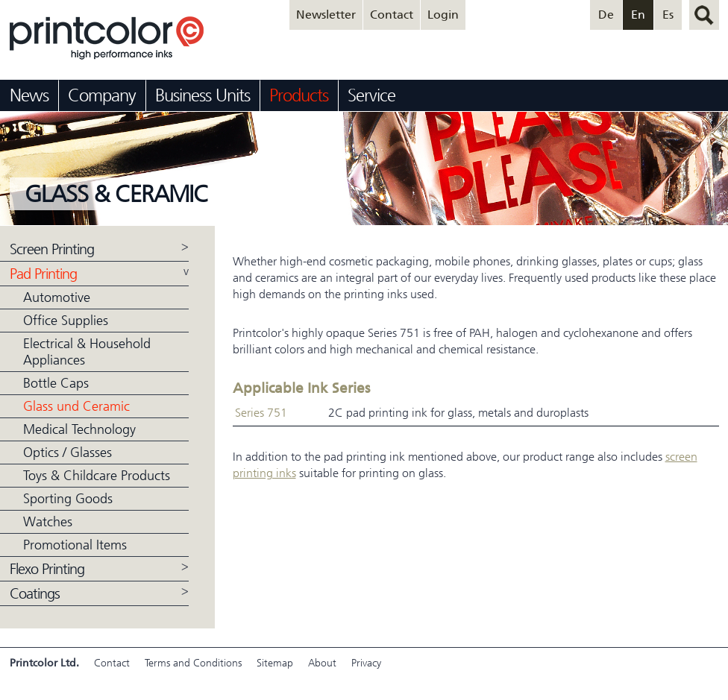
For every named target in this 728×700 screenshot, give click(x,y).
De (606, 15)
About (322, 663)
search (704, 15)
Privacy (366, 663)
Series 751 (261, 413)
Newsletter (326, 15)
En (638, 15)
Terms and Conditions (193, 663)
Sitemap (275, 663)
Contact (392, 15)
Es (668, 15)
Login (443, 15)
